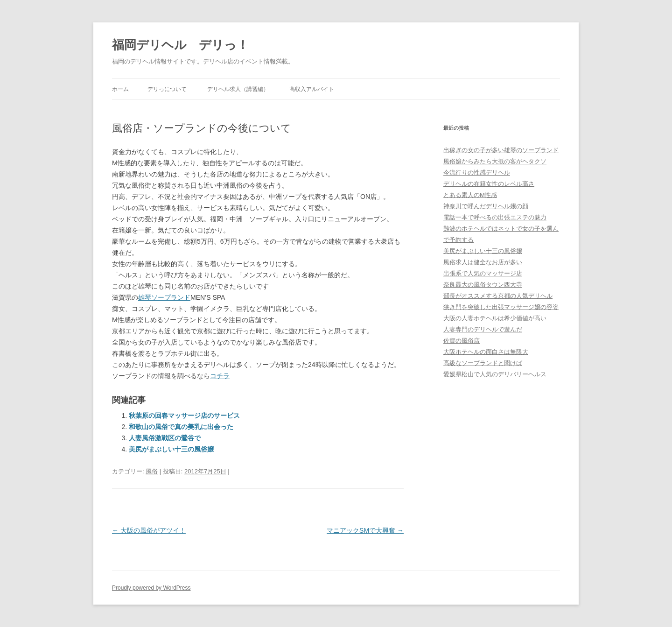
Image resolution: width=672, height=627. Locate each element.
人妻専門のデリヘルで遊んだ (483, 329)
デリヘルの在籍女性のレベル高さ (489, 184)
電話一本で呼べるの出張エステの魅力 (495, 217)
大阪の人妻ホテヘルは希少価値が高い (495, 318)
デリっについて (167, 89)
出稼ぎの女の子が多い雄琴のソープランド (501, 150)
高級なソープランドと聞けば (483, 363)
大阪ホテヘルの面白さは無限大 (486, 352)
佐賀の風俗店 (462, 341)
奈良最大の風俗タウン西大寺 (483, 285)
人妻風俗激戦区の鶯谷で (165, 438)
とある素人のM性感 (470, 195)
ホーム (120, 89)
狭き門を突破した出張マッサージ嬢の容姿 (501, 307)
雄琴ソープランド (164, 297)
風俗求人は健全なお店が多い (483, 262)
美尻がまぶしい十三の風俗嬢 (171, 449)
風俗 (152, 471)
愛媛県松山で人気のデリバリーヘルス (495, 374)
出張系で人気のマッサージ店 (483, 273)
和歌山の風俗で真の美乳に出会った (181, 427)
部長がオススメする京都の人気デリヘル (498, 296)
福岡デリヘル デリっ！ (180, 45)
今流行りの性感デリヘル (477, 173)
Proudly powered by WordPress (151, 588)
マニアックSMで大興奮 (365, 530)
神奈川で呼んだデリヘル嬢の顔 (486, 206)
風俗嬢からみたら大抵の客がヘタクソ (495, 161)
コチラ (220, 376)
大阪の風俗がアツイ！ (149, 530)
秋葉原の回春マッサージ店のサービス (184, 416)
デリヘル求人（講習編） (238, 89)
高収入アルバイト (312, 89)
